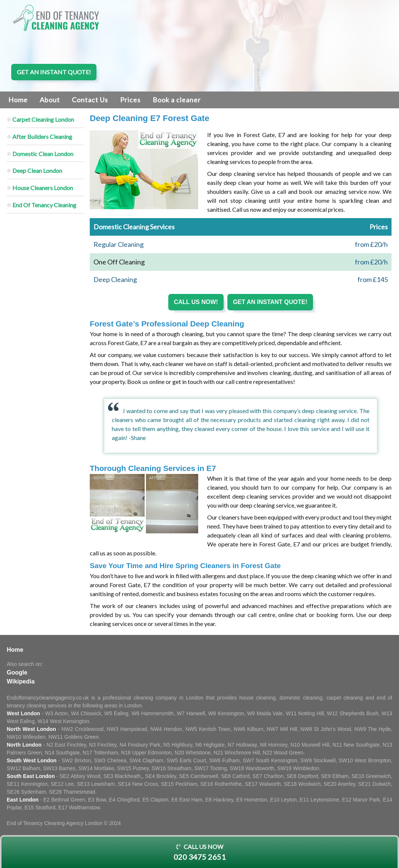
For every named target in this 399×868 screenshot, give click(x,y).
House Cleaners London (43, 188)
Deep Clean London (37, 170)
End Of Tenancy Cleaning (44, 205)
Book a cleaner (177, 100)
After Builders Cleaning (42, 137)
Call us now (199, 853)
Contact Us (90, 100)
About (50, 100)
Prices (130, 100)
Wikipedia (21, 681)
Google (17, 672)
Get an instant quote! (54, 72)
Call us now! (196, 302)
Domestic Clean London (43, 154)
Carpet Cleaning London (43, 119)
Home (18, 100)
